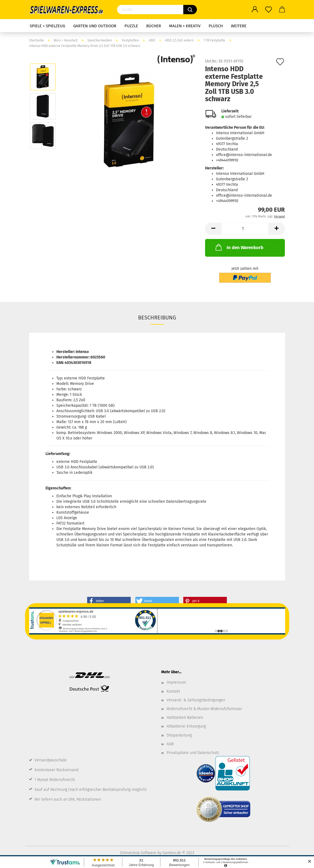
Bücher (154, 26)
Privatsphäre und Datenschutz (193, 753)
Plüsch (216, 26)
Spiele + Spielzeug (47, 26)
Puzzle (131, 26)
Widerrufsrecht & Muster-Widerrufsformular (204, 709)
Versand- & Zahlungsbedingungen (196, 700)
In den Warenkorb (239, 247)
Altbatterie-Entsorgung (186, 726)
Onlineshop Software (138, 853)
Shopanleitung (179, 735)
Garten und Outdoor (95, 26)
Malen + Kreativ (185, 26)
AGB (170, 744)
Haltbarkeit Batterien (185, 718)
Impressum (176, 682)
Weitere (239, 26)
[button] (109, 601)
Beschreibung (157, 318)
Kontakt (173, 691)
